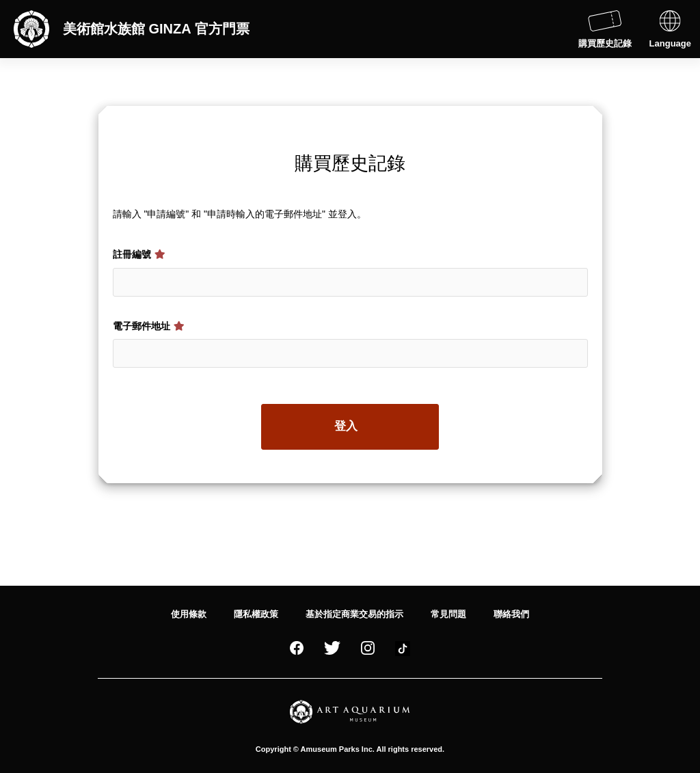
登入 (346, 426)
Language (670, 29)
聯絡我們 (511, 614)
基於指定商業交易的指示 (354, 614)
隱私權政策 (256, 614)
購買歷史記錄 (605, 29)
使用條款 (189, 614)
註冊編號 (139, 254)
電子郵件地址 (149, 326)
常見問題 (448, 614)
